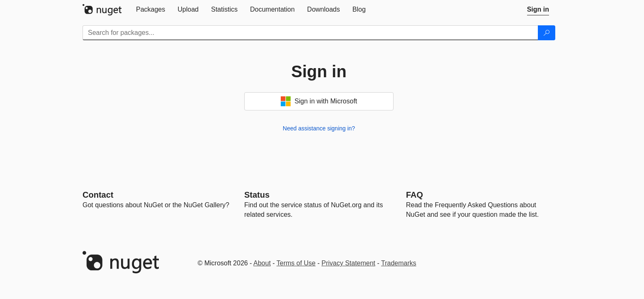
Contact (98, 195)
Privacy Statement (348, 263)
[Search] (547, 33)
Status (257, 195)
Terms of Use (296, 263)
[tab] (151, 10)
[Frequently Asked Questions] (414, 195)
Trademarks (399, 263)
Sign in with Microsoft (319, 101)
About (262, 263)
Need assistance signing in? (319, 128)
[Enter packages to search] (310, 33)
